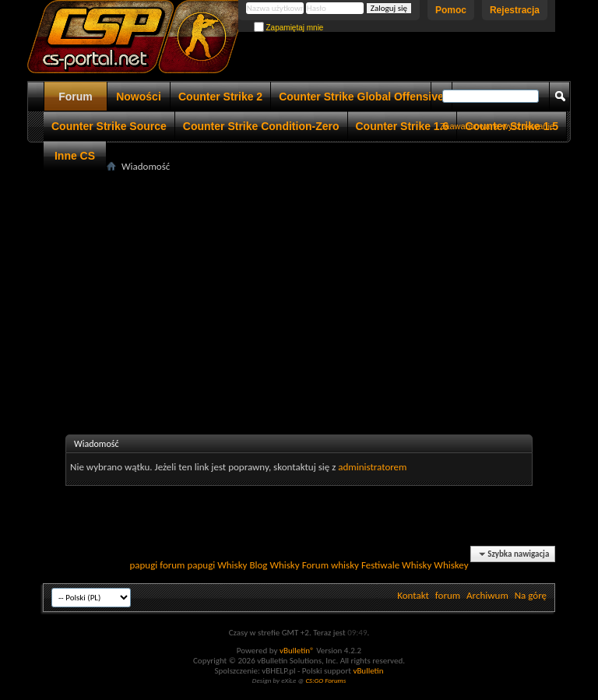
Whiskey (451, 565)
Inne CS (75, 156)
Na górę (531, 595)
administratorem (372, 467)
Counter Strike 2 (220, 97)
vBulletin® (297, 651)
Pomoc (451, 10)
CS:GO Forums (325, 680)
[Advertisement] (320, 285)
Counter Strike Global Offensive (361, 97)
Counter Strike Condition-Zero (261, 126)
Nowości (139, 97)
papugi (143, 565)
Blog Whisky (274, 565)
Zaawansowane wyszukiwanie (497, 126)
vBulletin (368, 671)
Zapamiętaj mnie (289, 28)
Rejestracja (515, 10)
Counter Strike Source (109, 126)
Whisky (232, 565)
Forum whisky (331, 565)
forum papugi (187, 565)
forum (448, 595)
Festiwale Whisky (396, 565)
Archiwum (487, 595)
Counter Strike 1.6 (403, 126)
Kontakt (413, 595)
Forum (76, 97)
